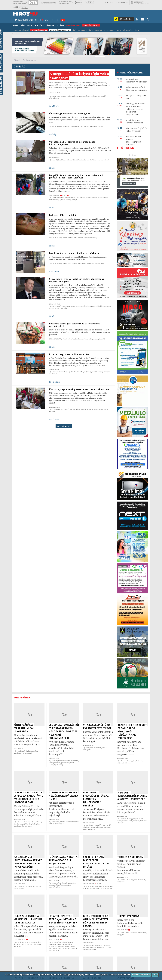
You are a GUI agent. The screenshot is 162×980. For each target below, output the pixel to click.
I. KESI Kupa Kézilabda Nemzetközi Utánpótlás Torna (60, 945)
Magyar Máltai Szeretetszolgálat (92, 405)
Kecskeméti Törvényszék (71, 127)
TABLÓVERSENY (73, 25)
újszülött (102, 336)
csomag (63, 97)
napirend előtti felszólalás (131, 821)
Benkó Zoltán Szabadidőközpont (63, 942)
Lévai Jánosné (81, 197)
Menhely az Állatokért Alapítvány (30, 944)
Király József (59, 765)
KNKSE (63, 822)
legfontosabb (142, 933)
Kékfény (50, 25)
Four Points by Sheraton (69, 368)
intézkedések (99, 304)
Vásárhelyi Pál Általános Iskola (28, 751)
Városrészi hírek (131, 30)
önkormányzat (65, 883)
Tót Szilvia (109, 948)
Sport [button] (30, 25)
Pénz (23, 25)
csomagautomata (55, 763)
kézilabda (29, 886)
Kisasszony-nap (58, 405)
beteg (103, 261)
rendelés (70, 236)
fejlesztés (128, 763)
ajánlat (95, 368)
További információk (141, 974)
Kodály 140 (36, 824)
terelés (123, 880)
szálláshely (88, 368)
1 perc (127, 933)
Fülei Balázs (90, 886)
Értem (156, 974)
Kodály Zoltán (19, 826)
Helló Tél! (80, 368)
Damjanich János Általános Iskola (64, 197)
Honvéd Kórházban (91, 160)
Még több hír (64, 422)
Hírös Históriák (79, 30)
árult (54, 97)
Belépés (109, 3)
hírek (122, 933)
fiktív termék (71, 97)
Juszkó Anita (53, 370)
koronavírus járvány (90, 236)
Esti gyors (121, 935)
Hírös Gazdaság (96, 30)
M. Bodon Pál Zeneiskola (92, 888)
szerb (82, 127)
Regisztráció (122, 3)
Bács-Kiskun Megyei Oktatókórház (64, 160)
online (89, 945)
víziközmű (121, 763)
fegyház (87, 127)
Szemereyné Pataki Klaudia (62, 304)
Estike (20, 942)
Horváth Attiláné (92, 197)
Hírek (52, 168)
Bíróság (53, 135)
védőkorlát (121, 882)
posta (65, 236)
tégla (58, 97)
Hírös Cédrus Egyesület (63, 885)
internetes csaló (81, 97)
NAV (75, 236)
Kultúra (39, 25)
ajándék (62, 199)
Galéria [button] (60, 25)
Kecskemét (90, 261)
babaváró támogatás (85, 336)
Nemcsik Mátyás (106, 888)
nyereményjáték (54, 887)
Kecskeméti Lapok (113, 30)
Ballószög (139, 761)
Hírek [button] (16, 25)
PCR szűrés (80, 160)
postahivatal (65, 763)
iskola (78, 405)
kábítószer (94, 127)
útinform (134, 880)
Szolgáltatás (55, 378)
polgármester (76, 304)
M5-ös (128, 880)
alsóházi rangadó (58, 824)
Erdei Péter (28, 826)
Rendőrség (54, 108)
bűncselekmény (97, 945)
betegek (106, 160)
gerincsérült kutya (29, 942)
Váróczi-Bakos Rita (89, 950)
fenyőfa (74, 199)
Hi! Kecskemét (27, 753)
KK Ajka (21, 888)
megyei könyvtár (26, 824)
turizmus (107, 368)
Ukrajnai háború (21, 30)
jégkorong (61, 948)
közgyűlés (74, 336)
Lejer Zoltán (95, 827)
